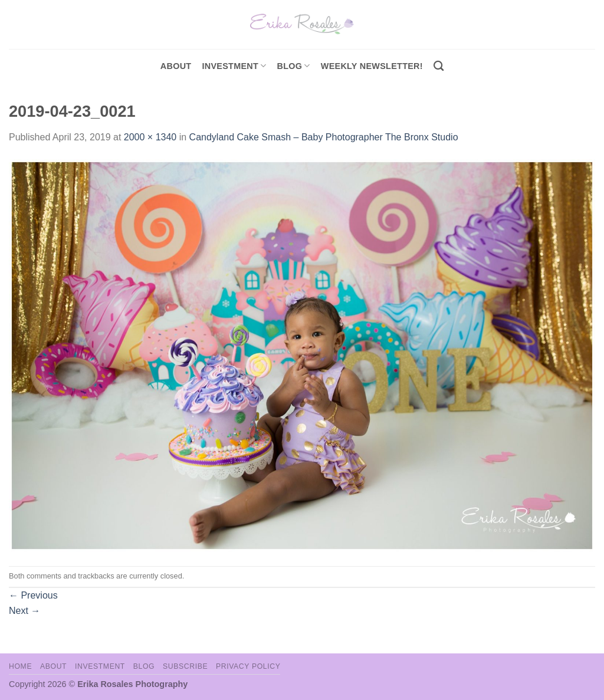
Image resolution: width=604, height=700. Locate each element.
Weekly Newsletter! (372, 66)
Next (24, 611)
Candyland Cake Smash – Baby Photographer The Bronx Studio (324, 137)
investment (234, 66)
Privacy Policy (248, 666)
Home (20, 666)
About (176, 66)
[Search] (439, 66)
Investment (100, 666)
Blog (294, 66)
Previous (33, 595)
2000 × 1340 (150, 137)
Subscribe (185, 666)
